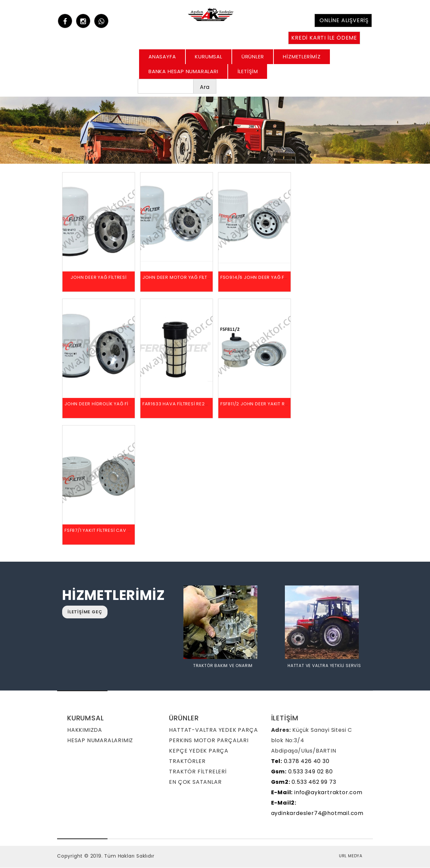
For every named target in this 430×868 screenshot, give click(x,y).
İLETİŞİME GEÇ (85, 612)
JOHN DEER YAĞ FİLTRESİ (99, 278)
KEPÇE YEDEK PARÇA (199, 751)
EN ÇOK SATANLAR (195, 782)
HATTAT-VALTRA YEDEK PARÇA (213, 730)
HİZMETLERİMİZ (302, 57)
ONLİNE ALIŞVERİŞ (344, 20)
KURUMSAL (208, 57)
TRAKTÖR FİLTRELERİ (198, 772)
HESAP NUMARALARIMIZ (100, 741)
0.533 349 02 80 (302, 772)
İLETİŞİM (248, 71)
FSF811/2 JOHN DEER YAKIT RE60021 (261, 404)
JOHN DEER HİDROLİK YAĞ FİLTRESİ (104, 404)
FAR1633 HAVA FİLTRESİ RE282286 (181, 404)
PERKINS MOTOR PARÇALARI (209, 741)
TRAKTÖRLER (187, 761)
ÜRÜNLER (253, 57)
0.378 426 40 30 (300, 761)
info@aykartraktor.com (317, 793)
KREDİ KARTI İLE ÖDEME (324, 38)
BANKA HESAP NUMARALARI (183, 71)
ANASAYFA (162, 57)
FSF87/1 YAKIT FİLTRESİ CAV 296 (100, 531)
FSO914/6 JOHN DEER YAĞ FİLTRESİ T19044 (269, 278)
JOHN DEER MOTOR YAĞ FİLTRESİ (180, 278)
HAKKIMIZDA (85, 730)
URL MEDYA (351, 856)
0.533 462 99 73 (304, 782)
